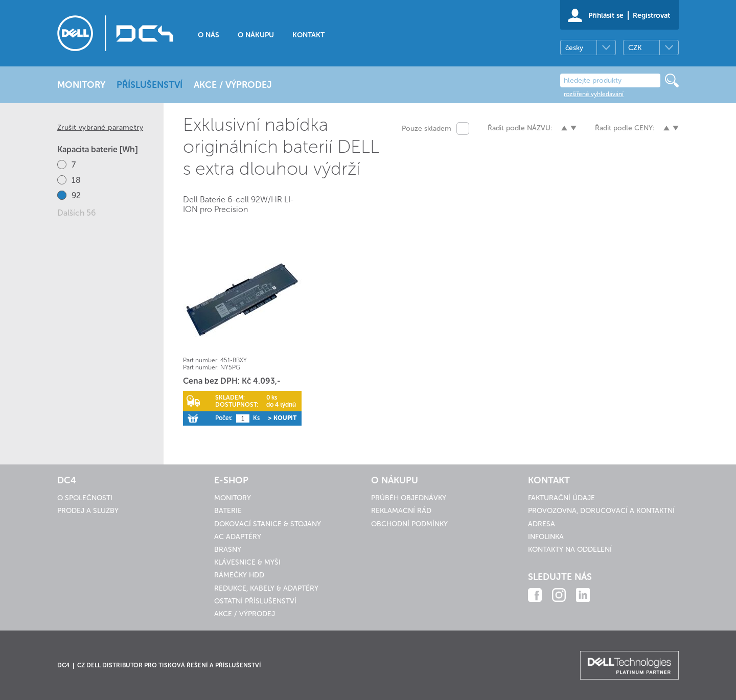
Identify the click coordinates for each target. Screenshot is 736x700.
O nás (209, 35)
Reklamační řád (401, 511)
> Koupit (282, 418)
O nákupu (256, 35)
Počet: (224, 418)
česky (574, 48)
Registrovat (651, 16)
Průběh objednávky (409, 498)
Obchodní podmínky (409, 524)
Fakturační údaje (561, 498)
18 (76, 180)
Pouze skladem (427, 129)
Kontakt (308, 35)
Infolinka (546, 537)
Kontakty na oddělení (570, 550)
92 (76, 195)
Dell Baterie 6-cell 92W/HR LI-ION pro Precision (238, 204)
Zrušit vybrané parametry (100, 127)
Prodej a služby (88, 511)
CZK (635, 48)
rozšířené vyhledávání (594, 94)
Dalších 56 (76, 213)
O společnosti (85, 498)
